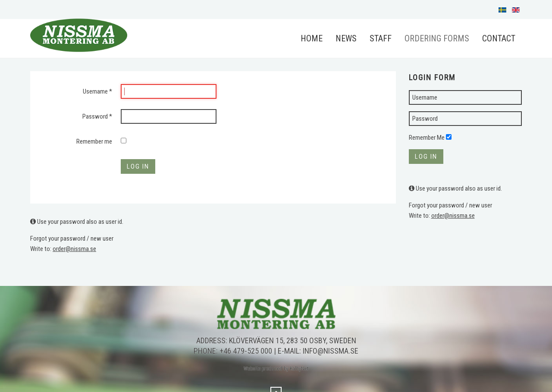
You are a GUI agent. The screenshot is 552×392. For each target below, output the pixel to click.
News (346, 38)
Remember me (94, 141)
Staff (381, 38)
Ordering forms (437, 38)
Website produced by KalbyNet (276, 369)
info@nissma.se (331, 351)
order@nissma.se (74, 249)
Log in (138, 166)
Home (312, 38)
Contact (499, 38)
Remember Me (427, 138)
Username (97, 91)
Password (97, 116)
